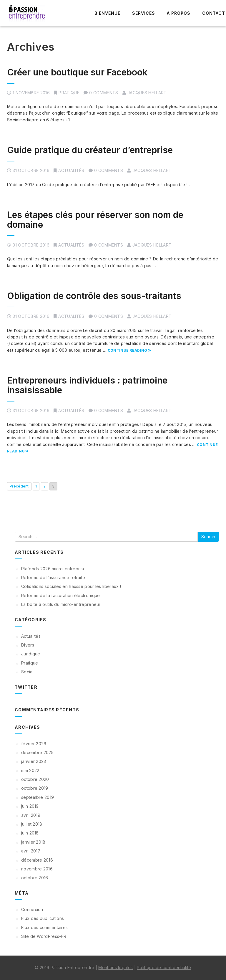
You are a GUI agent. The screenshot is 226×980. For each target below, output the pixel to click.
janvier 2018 (33, 842)
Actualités (71, 170)
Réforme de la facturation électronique (60, 595)
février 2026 (34, 744)
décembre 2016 (37, 860)
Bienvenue (107, 13)
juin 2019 (30, 806)
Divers (28, 645)
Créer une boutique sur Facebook (77, 72)
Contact (214, 13)
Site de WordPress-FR (44, 936)
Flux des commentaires (44, 927)
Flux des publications (43, 918)
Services (144, 13)
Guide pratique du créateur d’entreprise (90, 150)
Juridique (31, 654)
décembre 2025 (37, 752)
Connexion (32, 909)
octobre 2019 (35, 788)
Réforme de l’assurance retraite (53, 577)
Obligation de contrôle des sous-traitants (94, 296)
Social (27, 672)
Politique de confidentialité (164, 967)
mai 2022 (30, 770)
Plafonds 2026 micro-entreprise (53, 569)
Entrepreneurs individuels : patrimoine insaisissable (87, 385)
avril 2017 (31, 851)
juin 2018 (30, 833)
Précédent (19, 486)
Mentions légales (116, 967)
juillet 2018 (32, 824)
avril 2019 (31, 815)
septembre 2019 (38, 797)
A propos (179, 13)
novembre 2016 (37, 869)
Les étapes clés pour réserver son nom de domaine (95, 220)
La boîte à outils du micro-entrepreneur (61, 604)
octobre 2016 (35, 878)
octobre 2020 (35, 779)
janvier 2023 (34, 761)
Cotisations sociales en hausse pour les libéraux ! (71, 586)
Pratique (69, 93)
